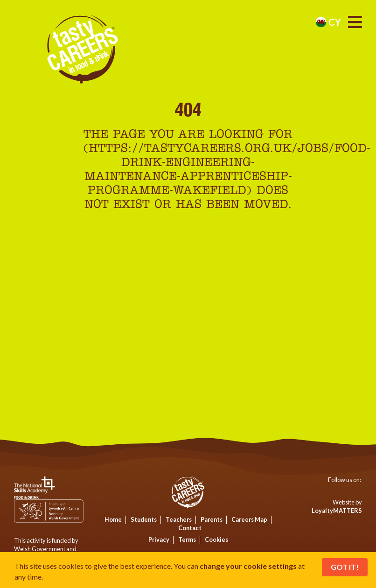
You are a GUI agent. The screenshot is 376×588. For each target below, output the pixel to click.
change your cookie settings (248, 566)
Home (113, 519)
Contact (190, 528)
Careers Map (249, 519)
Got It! (345, 567)
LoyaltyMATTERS (337, 511)
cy (328, 22)
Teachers (179, 519)
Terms (187, 539)
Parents (212, 519)
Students (144, 519)
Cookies (216, 539)
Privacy (159, 539)
